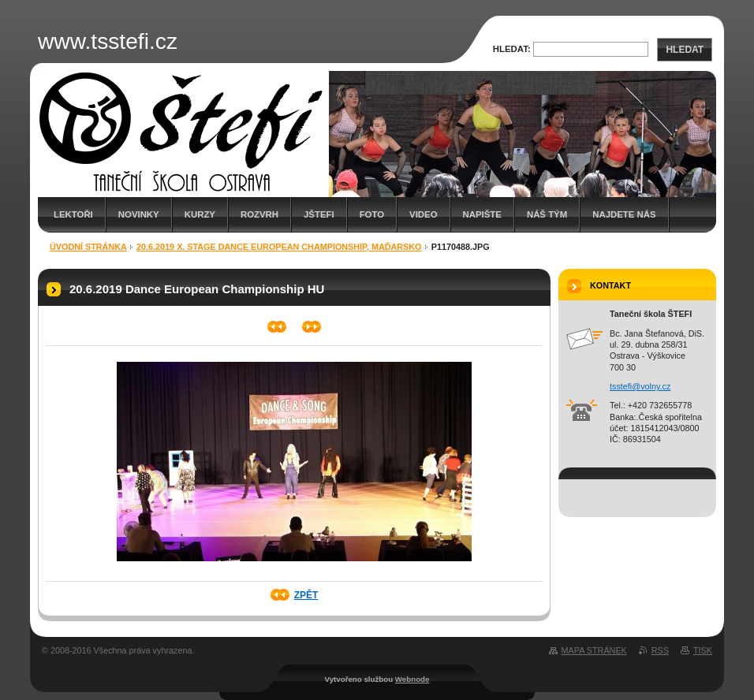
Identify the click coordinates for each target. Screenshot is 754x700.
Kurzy (200, 214)
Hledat (685, 50)
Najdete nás (624, 214)
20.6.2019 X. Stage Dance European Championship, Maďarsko (279, 247)
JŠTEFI (319, 214)
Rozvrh (259, 214)
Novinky (139, 214)
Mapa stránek (594, 650)
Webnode (412, 679)
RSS (660, 650)
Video (423, 214)
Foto (372, 214)
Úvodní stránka (88, 247)
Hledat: (512, 49)
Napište (482, 214)
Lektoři (73, 214)
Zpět (306, 595)
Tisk (703, 650)
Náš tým (547, 214)
